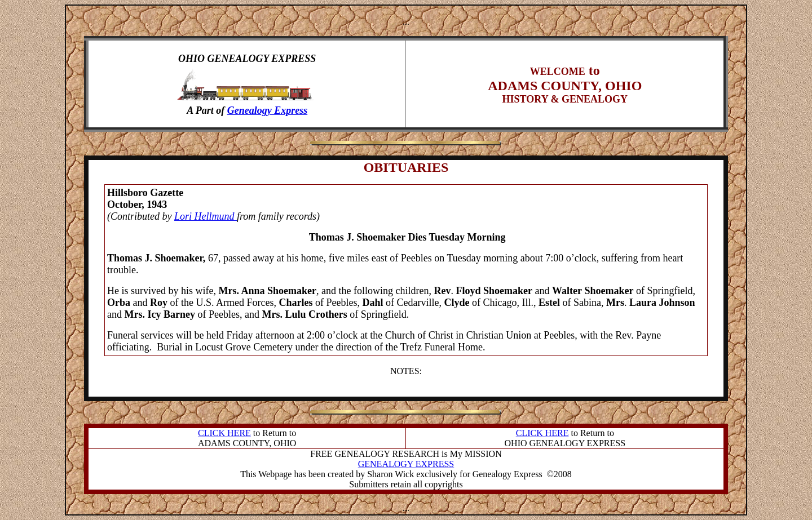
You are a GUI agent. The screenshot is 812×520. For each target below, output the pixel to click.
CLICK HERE (224, 433)
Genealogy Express (268, 110)
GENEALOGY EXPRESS (406, 464)
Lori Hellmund (206, 216)
